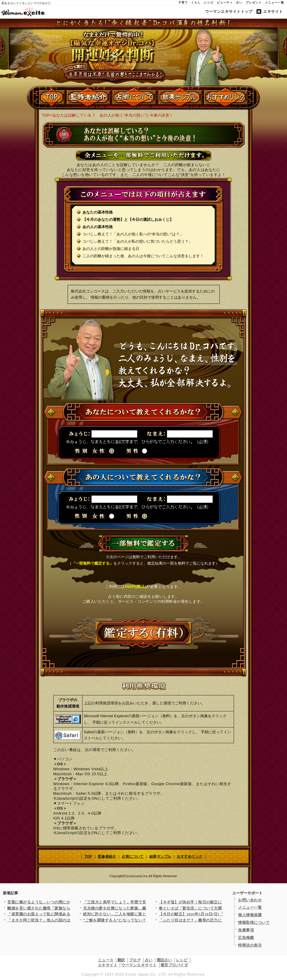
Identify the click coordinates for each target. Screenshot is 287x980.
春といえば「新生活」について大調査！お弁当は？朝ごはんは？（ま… (222, 908)
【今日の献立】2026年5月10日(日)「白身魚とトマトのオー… (213, 914)
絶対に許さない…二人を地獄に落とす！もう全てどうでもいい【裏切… (146, 914)
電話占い (164, 960)
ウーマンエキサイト (139, 965)
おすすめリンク (190, 856)
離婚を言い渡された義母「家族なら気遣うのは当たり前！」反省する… (70, 908)
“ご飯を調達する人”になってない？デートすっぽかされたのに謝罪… (144, 920)
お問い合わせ (250, 900)
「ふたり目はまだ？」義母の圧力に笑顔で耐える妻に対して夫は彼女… (222, 920)
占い (239, 2)
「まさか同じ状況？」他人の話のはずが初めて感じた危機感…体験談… (70, 920)
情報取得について (254, 922)
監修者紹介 (107, 856)
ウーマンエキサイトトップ (229, 12)
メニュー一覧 (274, 2)
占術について (133, 856)
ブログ (135, 960)
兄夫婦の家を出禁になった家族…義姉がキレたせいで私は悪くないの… (146, 908)
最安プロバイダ (174, 965)
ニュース (106, 960)
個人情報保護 (250, 915)
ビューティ (225, 2)
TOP (46, 115)
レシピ (209, 2)
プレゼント (254, 2)
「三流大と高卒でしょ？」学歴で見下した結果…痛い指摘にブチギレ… (146, 902)
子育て (183, 2)
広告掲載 (246, 938)
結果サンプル (160, 856)
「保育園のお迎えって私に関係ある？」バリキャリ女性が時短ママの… (70, 914)
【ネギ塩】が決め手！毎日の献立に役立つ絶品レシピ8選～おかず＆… (221, 902)
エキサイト (273, 12)
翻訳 (121, 960)
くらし (196, 2)
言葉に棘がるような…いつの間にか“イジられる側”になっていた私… (68, 902)
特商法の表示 (250, 945)
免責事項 (246, 930)
